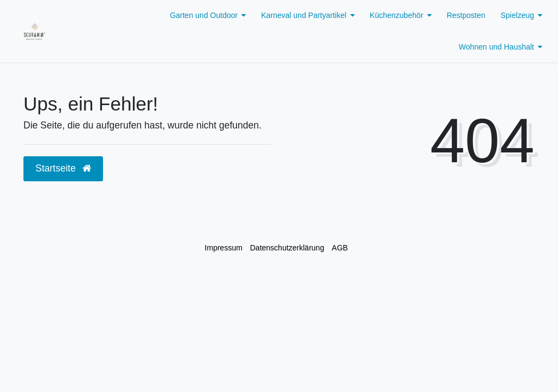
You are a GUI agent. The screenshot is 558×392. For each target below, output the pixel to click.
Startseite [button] (63, 168)
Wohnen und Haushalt (496, 47)
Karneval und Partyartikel (304, 15)
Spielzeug (518, 15)
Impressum (224, 248)
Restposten (466, 15)
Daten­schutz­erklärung (287, 248)
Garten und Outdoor (204, 15)
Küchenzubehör (397, 15)
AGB (340, 248)
